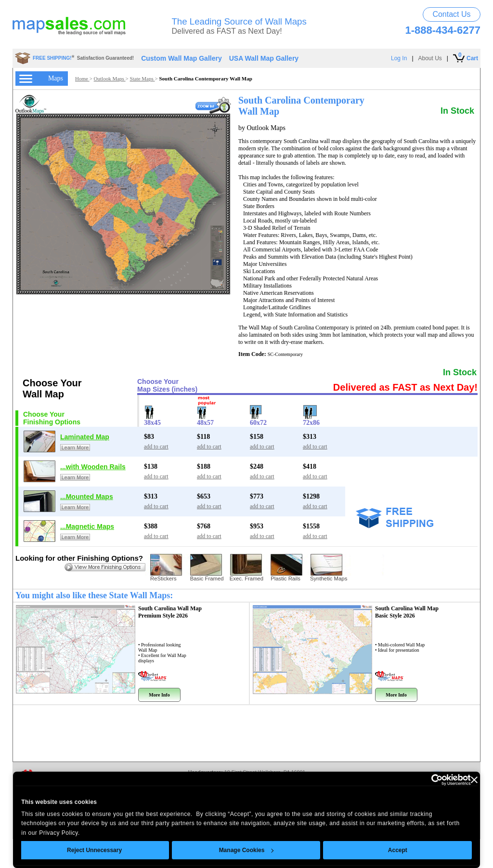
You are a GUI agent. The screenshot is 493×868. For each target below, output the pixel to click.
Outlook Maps (110, 79)
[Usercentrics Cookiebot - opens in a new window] (429, 780)
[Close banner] (474, 780)
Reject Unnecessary (94, 850)
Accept (398, 850)
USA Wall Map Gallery (264, 58)
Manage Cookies (246, 850)
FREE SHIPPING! (52, 58)
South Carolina (170, 612)
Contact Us (451, 14)
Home (82, 79)
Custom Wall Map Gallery (182, 58)
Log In (399, 58)
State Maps (143, 79)
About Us (430, 58)
